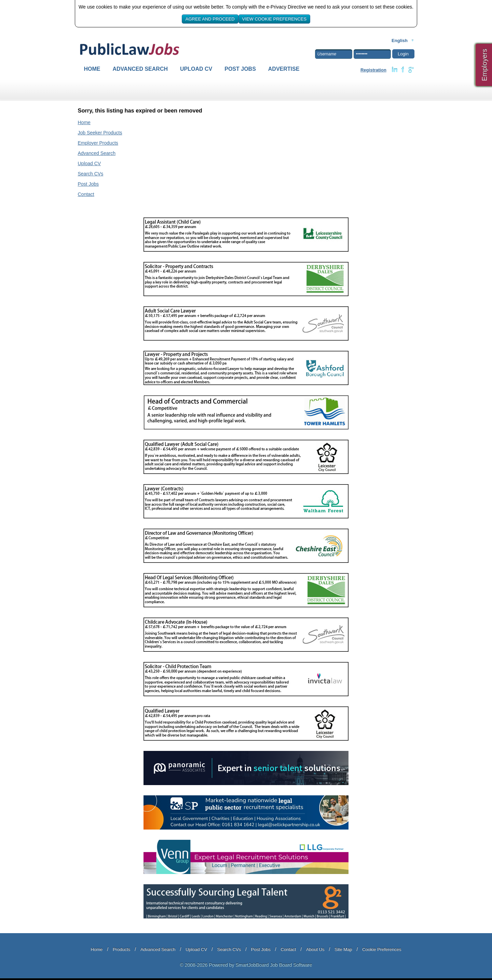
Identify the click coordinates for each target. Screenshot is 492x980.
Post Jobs (240, 69)
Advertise (284, 69)
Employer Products (98, 143)
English (400, 41)
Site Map (343, 949)
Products (121, 949)
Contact (86, 194)
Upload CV (196, 69)
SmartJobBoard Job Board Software (274, 965)
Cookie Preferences (382, 949)
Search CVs (91, 174)
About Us (315, 949)
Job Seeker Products (100, 133)
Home (92, 69)
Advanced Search (140, 69)
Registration (373, 70)
